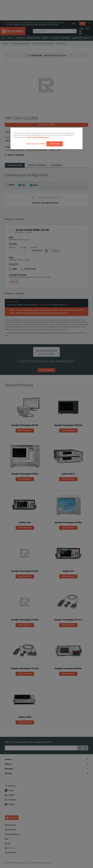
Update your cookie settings (36, 144)
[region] (46, 138)
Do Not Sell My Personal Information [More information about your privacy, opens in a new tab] (38, 137)
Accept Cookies (55, 144)
